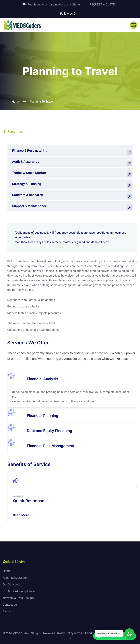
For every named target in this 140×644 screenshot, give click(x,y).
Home (16, 102)
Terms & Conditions (86, 633)
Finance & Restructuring (30, 151)
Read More (21, 515)
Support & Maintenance (29, 206)
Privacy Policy (64, 633)
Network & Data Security (19, 598)
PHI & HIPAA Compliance (19, 591)
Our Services (11, 585)
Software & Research (28, 195)
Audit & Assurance (26, 162)
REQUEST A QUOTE (102, 5)
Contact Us (10, 605)
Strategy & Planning (27, 184)
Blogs (6, 611)
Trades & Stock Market (29, 173)
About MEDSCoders (15, 578)
